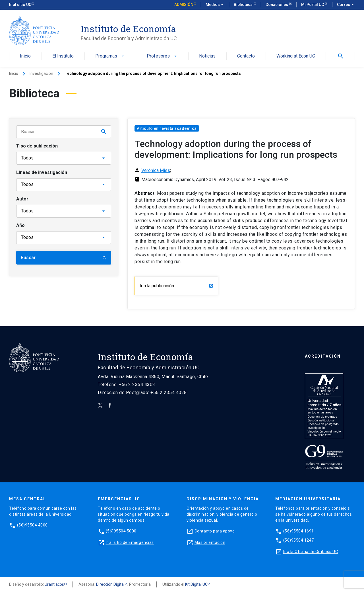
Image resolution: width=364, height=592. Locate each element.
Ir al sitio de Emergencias (130, 542)
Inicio (25, 56)
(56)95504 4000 (32, 525)
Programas (110, 56)
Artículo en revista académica (167, 128)
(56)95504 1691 (299, 531)
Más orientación (210, 542)
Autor (22, 199)
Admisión (184, 5)
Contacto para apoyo (215, 531)
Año (20, 225)
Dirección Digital (110, 584)
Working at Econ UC (296, 56)
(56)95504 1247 (299, 540)
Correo (346, 5)
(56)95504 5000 (121, 531)
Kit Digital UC (196, 584)
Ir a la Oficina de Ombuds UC (311, 552)
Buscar (64, 258)
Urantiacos (54, 584)
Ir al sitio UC (20, 5)
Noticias (207, 56)
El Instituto (63, 56)
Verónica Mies (156, 170)
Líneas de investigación (42, 172)
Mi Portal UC (313, 5)
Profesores (162, 56)
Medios (215, 5)
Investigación (41, 73)
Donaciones (277, 5)
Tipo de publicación (37, 146)
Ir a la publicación (176, 286)
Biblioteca (244, 5)
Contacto (246, 56)
